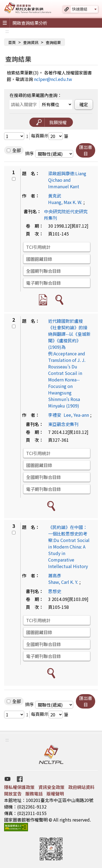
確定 (84, 104)
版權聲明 (55, 794)
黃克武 (55, 196)
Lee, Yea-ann (76, 415)
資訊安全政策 (51, 787)
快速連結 (80, 9)
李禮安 (55, 415)
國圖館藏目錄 (39, 259)
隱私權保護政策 (19, 787)
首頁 (12, 42)
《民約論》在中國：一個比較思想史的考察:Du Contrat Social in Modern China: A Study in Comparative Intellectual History (69, 547)
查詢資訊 (31, 42)
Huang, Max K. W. (65, 202)
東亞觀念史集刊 (63, 424)
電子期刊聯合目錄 (44, 283)
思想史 (55, 591)
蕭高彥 (55, 575)
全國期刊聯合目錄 (44, 271)
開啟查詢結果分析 (30, 23)
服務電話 (34, 794)
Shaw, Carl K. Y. (63, 582)
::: (7, 31)
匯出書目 (86, 150)
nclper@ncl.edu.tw (53, 79)
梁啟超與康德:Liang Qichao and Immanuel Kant (67, 180)
